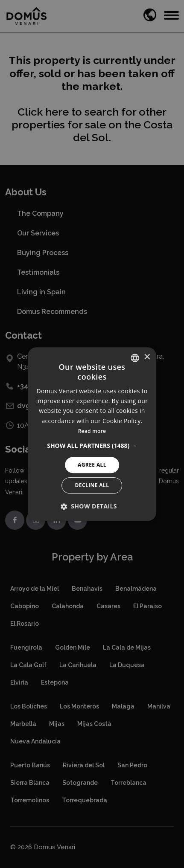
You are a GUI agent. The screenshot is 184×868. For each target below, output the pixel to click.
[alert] (92, 434)
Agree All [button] (92, 465)
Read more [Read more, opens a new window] (92, 431)
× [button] (147, 357)
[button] (92, 446)
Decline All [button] (92, 485)
